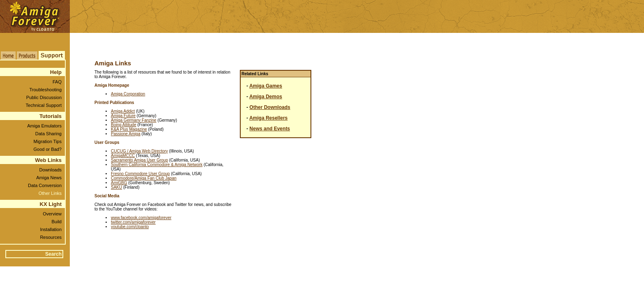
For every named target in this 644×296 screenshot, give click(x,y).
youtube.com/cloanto (130, 227)
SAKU (116, 187)
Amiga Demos (266, 97)
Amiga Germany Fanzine (134, 120)
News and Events (270, 129)
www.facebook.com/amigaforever (141, 218)
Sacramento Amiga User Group (139, 160)
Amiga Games (266, 86)
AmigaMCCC (123, 156)
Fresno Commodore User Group (140, 174)
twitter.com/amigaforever (133, 222)
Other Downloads (270, 107)
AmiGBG (119, 183)
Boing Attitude (124, 125)
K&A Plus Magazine (129, 129)
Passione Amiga (126, 134)
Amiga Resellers (268, 118)
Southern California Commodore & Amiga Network (157, 165)
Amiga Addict (123, 111)
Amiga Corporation (128, 94)
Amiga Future (123, 116)
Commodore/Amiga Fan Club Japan (144, 178)
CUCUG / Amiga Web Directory (139, 151)
